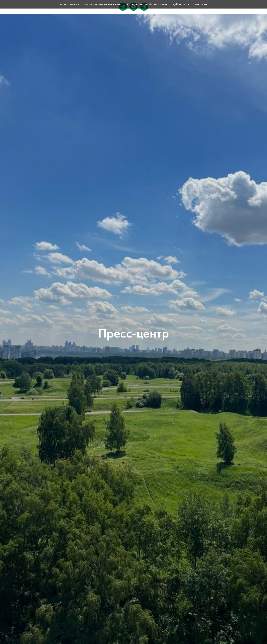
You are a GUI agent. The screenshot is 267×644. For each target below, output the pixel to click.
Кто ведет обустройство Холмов (147, 5)
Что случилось (70, 5)
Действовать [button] (181, 5)
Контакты (201, 5)
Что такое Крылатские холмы (103, 5)
